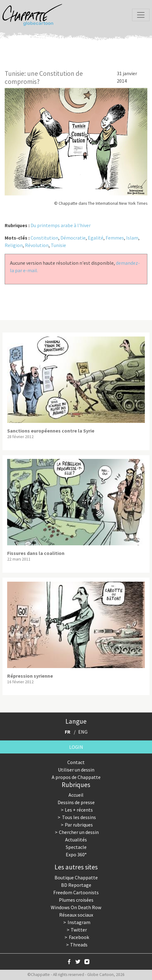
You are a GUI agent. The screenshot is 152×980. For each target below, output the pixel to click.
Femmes (115, 238)
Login (76, 747)
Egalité (96, 238)
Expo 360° (76, 854)
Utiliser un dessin (76, 770)
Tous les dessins (79, 817)
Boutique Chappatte (76, 877)
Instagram (79, 922)
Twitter (79, 930)
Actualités (76, 840)
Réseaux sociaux (76, 915)
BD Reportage (76, 885)
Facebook (79, 937)
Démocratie (73, 238)
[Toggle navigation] (141, 15)
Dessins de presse (76, 802)
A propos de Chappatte (76, 777)
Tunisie (58, 245)
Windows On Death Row (76, 907)
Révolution (37, 245)
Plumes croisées (76, 900)
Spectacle (76, 847)
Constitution (44, 238)
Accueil (76, 795)
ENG (83, 732)
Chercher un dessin (79, 832)
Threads (79, 945)
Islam (132, 238)
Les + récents (79, 810)
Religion (14, 245)
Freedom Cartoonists (76, 892)
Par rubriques (79, 825)
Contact (76, 762)
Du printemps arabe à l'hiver (61, 225)
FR (68, 732)
